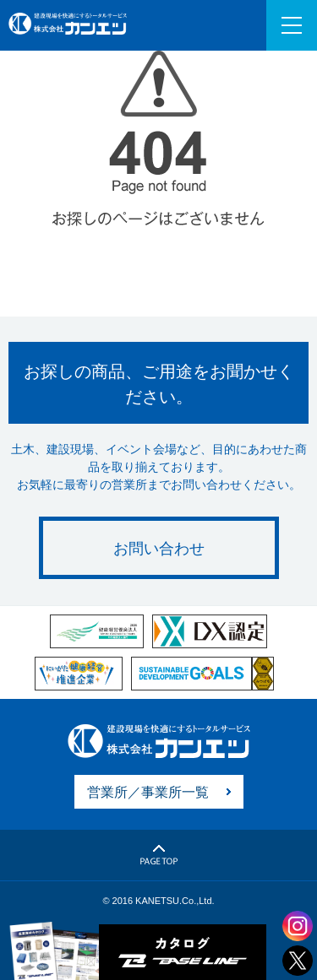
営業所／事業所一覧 (148, 792)
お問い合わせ (159, 549)
